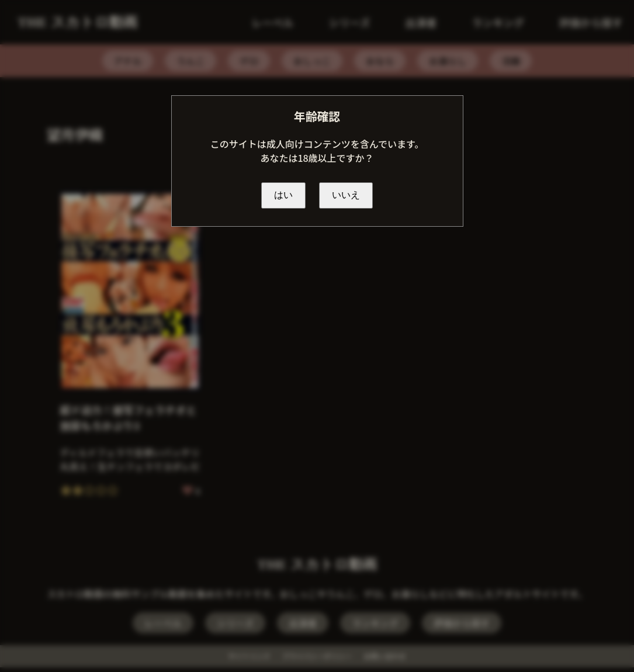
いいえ (346, 195)
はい (283, 195)
